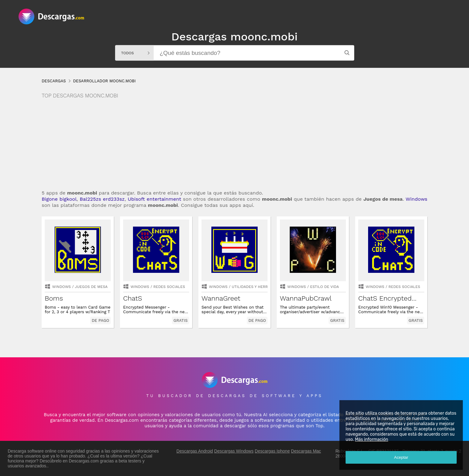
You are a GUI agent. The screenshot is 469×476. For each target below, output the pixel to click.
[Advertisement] (234, 145)
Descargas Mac (306, 451)
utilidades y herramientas (259, 287)
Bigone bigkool (59, 199)
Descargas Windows (234, 451)
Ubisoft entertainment (154, 199)
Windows (416, 199)
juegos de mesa (91, 287)
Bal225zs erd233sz (102, 199)
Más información (371, 439)
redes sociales (169, 287)
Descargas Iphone (272, 451)
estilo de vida (324, 287)
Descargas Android (195, 451)
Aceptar (401, 457)
